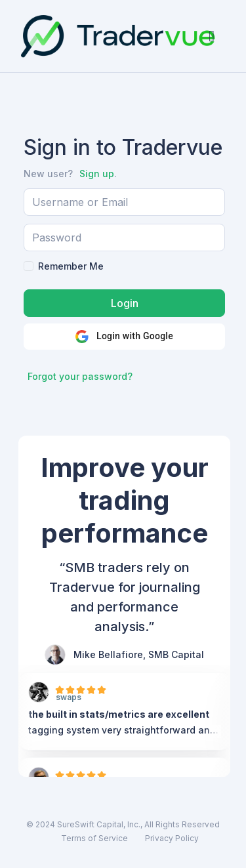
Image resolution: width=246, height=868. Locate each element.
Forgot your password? (80, 376)
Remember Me (71, 266)
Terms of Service (94, 838)
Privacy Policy (172, 838)
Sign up (97, 174)
